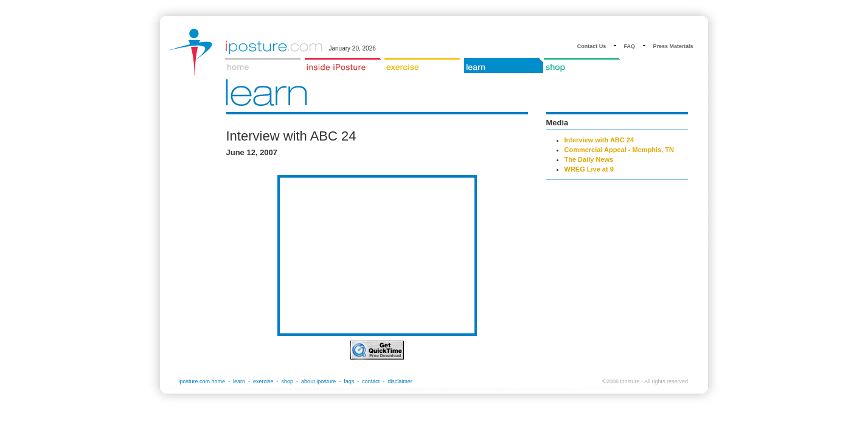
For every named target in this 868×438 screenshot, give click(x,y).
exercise (263, 381)
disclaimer (400, 381)
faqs (349, 381)
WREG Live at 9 (589, 169)
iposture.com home (202, 381)
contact (371, 381)
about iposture (318, 381)
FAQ (630, 46)
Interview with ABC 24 (599, 140)
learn (239, 381)
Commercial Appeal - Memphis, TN (620, 150)
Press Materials (673, 46)
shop (288, 381)
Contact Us (592, 46)
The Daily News (589, 159)
